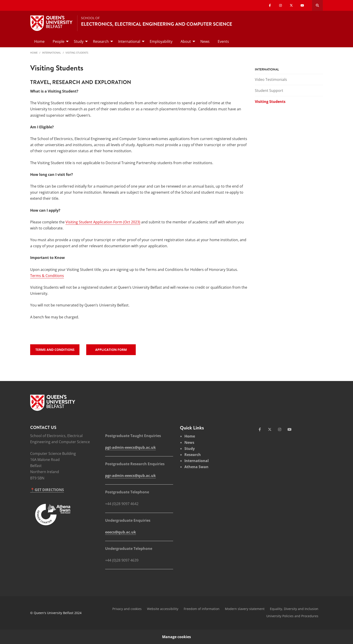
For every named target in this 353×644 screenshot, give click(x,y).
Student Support (269, 91)
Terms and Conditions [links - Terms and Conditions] (55, 350)
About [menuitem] (186, 41)
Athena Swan (196, 467)
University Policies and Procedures (292, 616)
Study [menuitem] (79, 41)
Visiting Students (77, 53)
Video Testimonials (271, 79)
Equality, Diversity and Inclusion (294, 609)
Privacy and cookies (127, 609)
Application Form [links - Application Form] (111, 350)
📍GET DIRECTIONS (47, 490)
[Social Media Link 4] (290, 429)
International (52, 53)
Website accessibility (163, 609)
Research (193, 455)
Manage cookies (176, 637)
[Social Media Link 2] (270, 429)
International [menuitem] (129, 41)
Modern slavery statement (245, 609)
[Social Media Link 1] (260, 429)
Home (34, 53)
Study (190, 449)
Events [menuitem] (223, 41)
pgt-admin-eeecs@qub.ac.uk (130, 447)
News (189, 442)
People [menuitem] (59, 41)
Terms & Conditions (47, 276)
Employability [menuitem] (161, 41)
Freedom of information (202, 609)
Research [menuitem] (101, 41)
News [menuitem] (205, 41)
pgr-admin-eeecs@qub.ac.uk (130, 476)
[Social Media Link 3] (280, 429)
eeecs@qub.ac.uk (121, 532)
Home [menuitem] (39, 41)
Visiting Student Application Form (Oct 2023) (103, 222)
